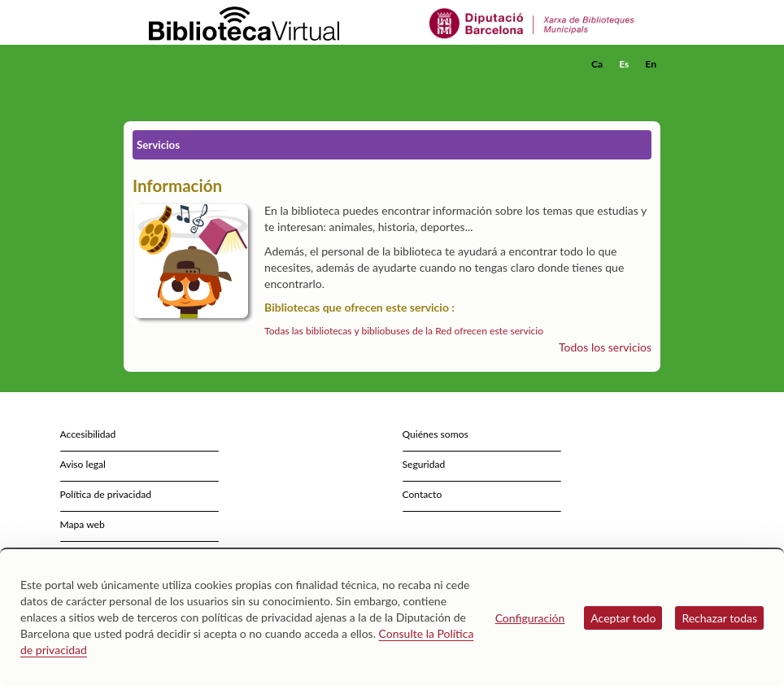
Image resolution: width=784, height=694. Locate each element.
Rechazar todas (719, 618)
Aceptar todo (623, 618)
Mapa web (83, 524)
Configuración (530, 618)
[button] (651, 86)
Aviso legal (83, 464)
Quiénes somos (436, 434)
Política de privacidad (106, 494)
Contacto (422, 494)
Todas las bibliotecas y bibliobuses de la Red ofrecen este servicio (404, 331)
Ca (597, 64)
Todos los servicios (605, 347)
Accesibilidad (88, 434)
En (651, 64)
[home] (189, 64)
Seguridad (424, 464)
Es (624, 64)
